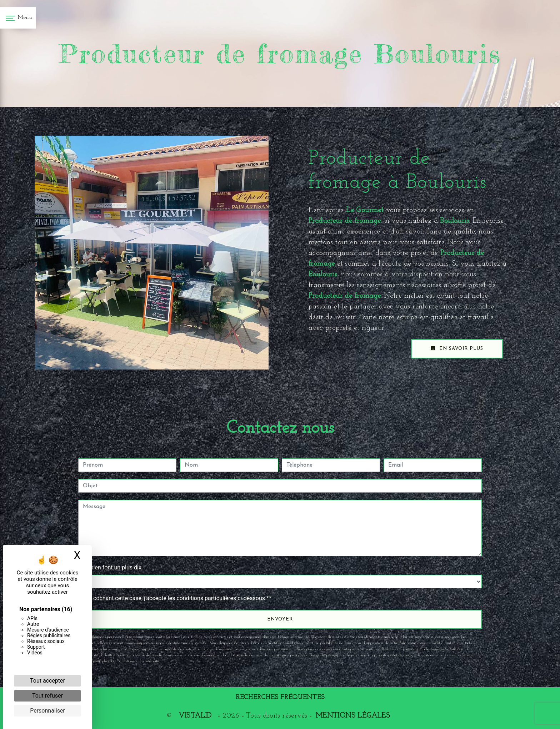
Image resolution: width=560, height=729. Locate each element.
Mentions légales (353, 716)
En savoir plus (457, 348)
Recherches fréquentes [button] (280, 697)
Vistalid (195, 716)
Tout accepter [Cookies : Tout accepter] (47, 681)
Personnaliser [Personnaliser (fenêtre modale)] (47, 711)
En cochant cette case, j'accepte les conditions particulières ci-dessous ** (178, 598)
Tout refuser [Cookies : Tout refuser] (47, 696)
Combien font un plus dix (110, 567)
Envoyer (280, 619)
